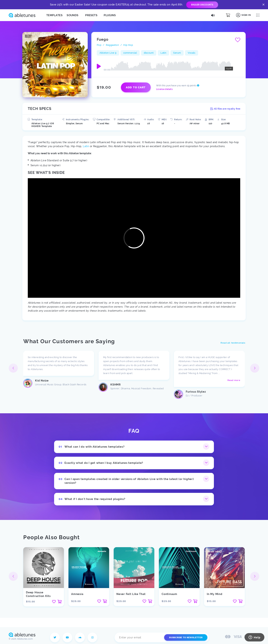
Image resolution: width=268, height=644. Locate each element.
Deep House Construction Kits (38, 594)
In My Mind (215, 594)
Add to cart (136, 87)
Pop (99, 45)
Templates (54, 15)
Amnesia (77, 594)
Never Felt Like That (131, 594)
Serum (177, 53)
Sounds (73, 15)
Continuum (169, 594)
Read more (234, 380)
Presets (91, 15)
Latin (163, 53)
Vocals (191, 53)
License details (164, 89)
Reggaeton (112, 45)
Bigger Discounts (202, 5)
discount (149, 53)
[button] (255, 368)
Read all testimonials (233, 343)
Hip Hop (128, 45)
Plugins (110, 15)
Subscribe (186, 637)
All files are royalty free (225, 109)
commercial (130, 53)
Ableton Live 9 (108, 53)
